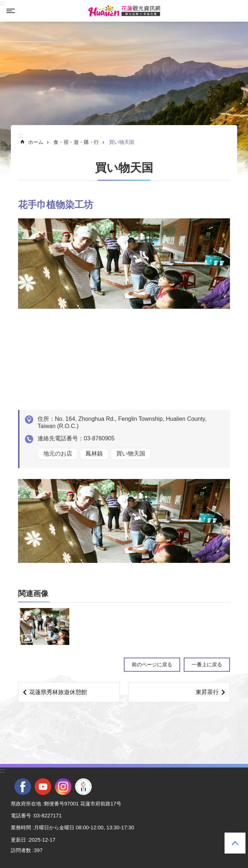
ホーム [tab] (36, 142)
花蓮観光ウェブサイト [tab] (124, 11)
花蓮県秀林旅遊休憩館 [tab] (58, 692)
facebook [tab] (23, 787)
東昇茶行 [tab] (207, 692)
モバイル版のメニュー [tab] (10, 11)
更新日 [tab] (18, 840)
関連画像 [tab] (33, 593)
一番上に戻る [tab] (235, 843)
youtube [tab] (43, 787)
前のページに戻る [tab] (152, 664)
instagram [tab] (63, 787)
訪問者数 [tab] (21, 850)
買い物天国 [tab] (122, 142)
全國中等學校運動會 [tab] (83, 787)
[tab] (45, 627)
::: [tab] (2, 3)
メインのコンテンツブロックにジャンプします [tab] (4, 4)
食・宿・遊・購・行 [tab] (76, 142)
